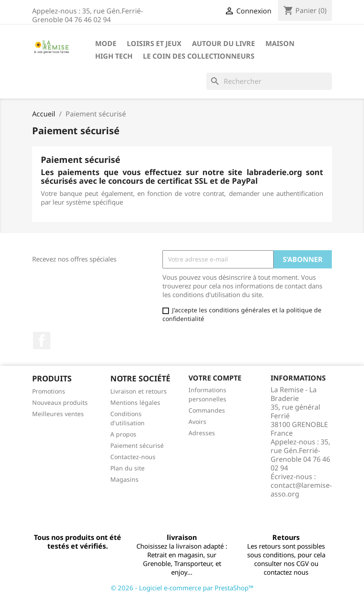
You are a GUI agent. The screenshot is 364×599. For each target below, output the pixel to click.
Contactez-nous (133, 457)
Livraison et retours (139, 391)
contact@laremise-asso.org (301, 490)
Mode (106, 43)
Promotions (49, 391)
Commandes (207, 410)
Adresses (202, 433)
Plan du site (127, 468)
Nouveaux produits (60, 402)
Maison (280, 43)
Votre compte (215, 378)
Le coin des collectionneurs (199, 56)
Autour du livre (223, 43)
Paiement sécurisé (137, 445)
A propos (123, 434)
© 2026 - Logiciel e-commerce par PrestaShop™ (182, 588)
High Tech (114, 56)
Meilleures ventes (58, 414)
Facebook (42, 341)
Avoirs (197, 422)
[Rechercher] (269, 81)
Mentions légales (135, 402)
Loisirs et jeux (154, 43)
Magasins (124, 479)
